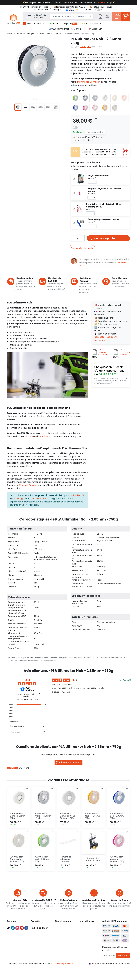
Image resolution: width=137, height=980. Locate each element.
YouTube (22, 968)
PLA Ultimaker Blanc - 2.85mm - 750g (18, 816)
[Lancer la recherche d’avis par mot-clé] (44, 732)
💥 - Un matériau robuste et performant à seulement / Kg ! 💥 (69, 2)
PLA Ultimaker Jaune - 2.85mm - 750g (93, 816)
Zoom (37, 99)
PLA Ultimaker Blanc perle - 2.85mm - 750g (17, 859)
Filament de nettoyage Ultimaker (65, 859)
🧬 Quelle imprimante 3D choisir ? (67, 29)
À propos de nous (87, 925)
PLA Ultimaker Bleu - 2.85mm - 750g (117, 816)
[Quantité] (77, 238)
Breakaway (45, 436)
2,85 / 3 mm (12, 661)
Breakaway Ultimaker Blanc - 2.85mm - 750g (68, 816)
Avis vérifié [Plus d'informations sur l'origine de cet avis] (127, 680)
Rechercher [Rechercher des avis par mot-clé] (26, 732)
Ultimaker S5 (77, 495)
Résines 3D (36, 941)
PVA (31, 436)
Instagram (17, 968)
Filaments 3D (90, 658)
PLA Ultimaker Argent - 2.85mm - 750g (43, 816)
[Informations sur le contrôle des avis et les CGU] (39, 693)
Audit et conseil (14, 944)
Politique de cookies (88, 938)
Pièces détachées (39, 948)
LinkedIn (13, 968)
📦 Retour (101, 7)
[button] (54, 24)
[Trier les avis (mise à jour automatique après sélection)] (28, 726)
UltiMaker (23, 661)
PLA (98, 658)
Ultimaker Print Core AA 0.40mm (93, 859)
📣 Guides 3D (95, 29)
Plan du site (84, 944)
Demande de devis (82, 248)
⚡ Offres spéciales (91, 24)
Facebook (26, 968)
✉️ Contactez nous (64, 954)
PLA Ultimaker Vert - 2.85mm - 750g (42, 859)
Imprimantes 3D (38, 925)
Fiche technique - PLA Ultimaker (103, 352)
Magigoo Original (28, 485)
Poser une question (68, 762)
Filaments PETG (38, 938)
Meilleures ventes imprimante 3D (42, 661)
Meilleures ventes (15, 941)
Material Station (39, 499)
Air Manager (19, 499)
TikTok (8, 968)
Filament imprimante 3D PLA (113, 658)
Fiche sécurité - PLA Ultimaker (124, 352)
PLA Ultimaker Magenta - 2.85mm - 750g (117, 859)
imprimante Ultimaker (88, 82)
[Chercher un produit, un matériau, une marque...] (72, 17)
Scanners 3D (37, 929)
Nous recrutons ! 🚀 (87, 941)
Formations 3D (14, 948)
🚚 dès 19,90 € (69, 7)
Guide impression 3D (65, 976)
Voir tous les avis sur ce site (27, 699)
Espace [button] (70, 24)
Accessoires (36, 944)
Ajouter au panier (102, 238)
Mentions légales (86, 935)
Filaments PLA (37, 935)
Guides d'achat (14, 938)
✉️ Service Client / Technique (47, 10)
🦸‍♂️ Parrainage (61, 951)
